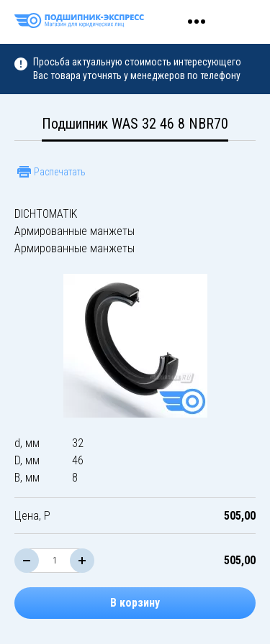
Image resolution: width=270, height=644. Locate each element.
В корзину (135, 603)
